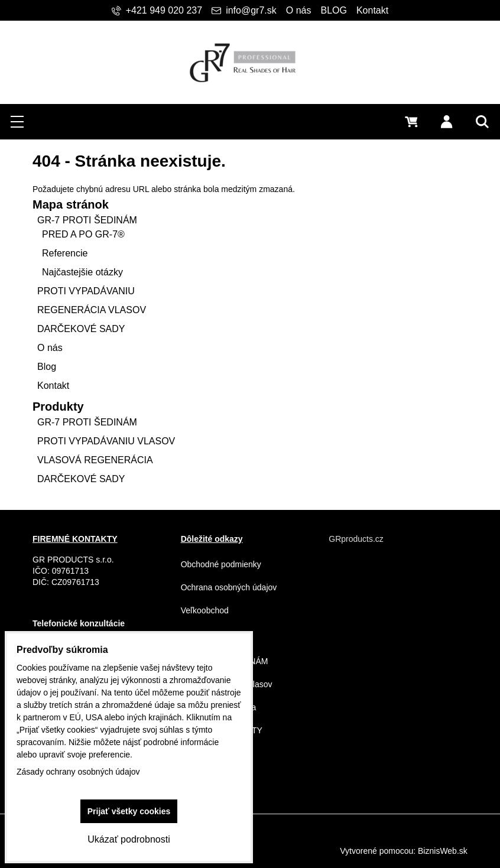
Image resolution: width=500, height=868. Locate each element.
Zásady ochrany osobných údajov (78, 772)
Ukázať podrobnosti (129, 839)
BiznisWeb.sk (443, 851)
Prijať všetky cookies (129, 811)
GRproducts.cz (356, 539)
